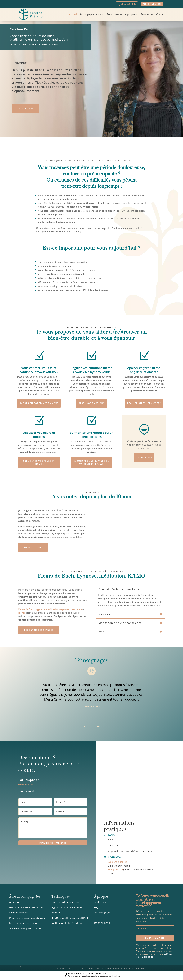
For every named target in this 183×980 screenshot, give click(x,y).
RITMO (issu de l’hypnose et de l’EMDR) (70, 922)
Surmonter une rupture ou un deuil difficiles (91, 464)
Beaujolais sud (115, 874)
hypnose (40, 612)
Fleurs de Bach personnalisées (66, 906)
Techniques (113, 15)
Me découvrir (33, 550)
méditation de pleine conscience (64, 612)
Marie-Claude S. (91, 710)
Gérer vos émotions (92, 404)
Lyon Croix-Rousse (117, 866)
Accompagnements (90, 15)
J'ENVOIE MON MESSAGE (53, 847)
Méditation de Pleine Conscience (67, 927)
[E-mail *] (155, 933)
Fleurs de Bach (26, 612)
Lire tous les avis (91, 730)
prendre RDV (153, 4)
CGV (91, 972)
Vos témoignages (102, 917)
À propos (130, 15)
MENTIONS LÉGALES (65, 972)
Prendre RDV (26, 109)
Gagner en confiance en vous (39, 404)
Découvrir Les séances (39, 633)
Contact (161, 15)
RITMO (22, 615)
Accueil (73, 15)
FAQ (96, 912)
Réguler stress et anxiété (144, 404)
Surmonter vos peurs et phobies (39, 464)
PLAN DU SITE (82, 972)
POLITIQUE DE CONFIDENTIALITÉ (108, 972)
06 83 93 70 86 (126, 4)
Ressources (147, 15)
